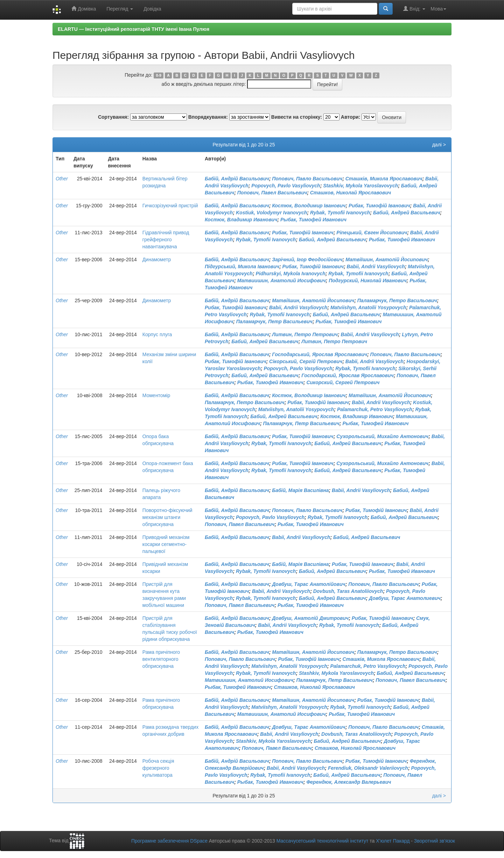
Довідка (152, 9)
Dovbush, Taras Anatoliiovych (348, 591)
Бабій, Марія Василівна (300, 490)
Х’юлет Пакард (393, 841)
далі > (439, 145)
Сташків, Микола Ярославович (384, 179)
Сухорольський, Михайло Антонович (382, 436)
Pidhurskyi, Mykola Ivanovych (291, 274)
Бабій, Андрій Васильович (237, 179)
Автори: (351, 117)
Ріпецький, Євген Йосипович (372, 233)
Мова (438, 9)
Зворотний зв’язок (435, 841)
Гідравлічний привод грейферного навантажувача (166, 240)
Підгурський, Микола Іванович (242, 267)
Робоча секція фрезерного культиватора (158, 768)
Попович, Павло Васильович (307, 179)
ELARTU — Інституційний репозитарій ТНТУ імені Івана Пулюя (134, 29)
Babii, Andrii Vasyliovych (376, 267)
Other (62, 179)
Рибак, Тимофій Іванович (379, 206)
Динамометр (157, 260)
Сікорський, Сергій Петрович (306, 361)
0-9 (159, 75)
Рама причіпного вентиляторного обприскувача (161, 659)
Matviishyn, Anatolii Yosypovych (368, 307)
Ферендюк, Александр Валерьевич (349, 782)
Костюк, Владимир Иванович (241, 220)
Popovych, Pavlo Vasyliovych (286, 186)
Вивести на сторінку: (297, 117)
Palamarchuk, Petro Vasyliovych (375, 409)
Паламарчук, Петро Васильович (397, 300)
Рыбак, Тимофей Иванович (313, 220)
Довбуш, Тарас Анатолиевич (405, 598)
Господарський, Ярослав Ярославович (320, 354)
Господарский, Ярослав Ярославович (347, 375)
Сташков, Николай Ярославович (351, 193)
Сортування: (113, 117)
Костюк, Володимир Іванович (309, 206)
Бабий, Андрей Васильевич (407, 213)
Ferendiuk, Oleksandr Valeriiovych (368, 768)
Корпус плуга (157, 334)
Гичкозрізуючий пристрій (170, 206)
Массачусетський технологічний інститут (323, 841)
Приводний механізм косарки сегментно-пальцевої (166, 544)
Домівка (84, 9)
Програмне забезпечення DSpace (169, 841)
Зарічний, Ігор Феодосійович (307, 260)
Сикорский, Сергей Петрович (343, 382)
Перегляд (120, 9)
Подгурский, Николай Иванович (367, 281)
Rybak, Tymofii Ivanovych (340, 213)
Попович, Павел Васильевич (272, 193)
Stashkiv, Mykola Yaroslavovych (360, 186)
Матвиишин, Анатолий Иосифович (282, 281)
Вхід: (414, 9)
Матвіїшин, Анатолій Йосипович (387, 260)
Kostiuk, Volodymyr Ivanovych (271, 213)
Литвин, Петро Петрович (305, 334)
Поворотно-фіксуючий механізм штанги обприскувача (167, 517)
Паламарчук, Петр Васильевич (274, 321)
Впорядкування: (208, 117)
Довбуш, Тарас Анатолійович (309, 584)
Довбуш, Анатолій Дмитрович (310, 618)
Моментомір (156, 395)
